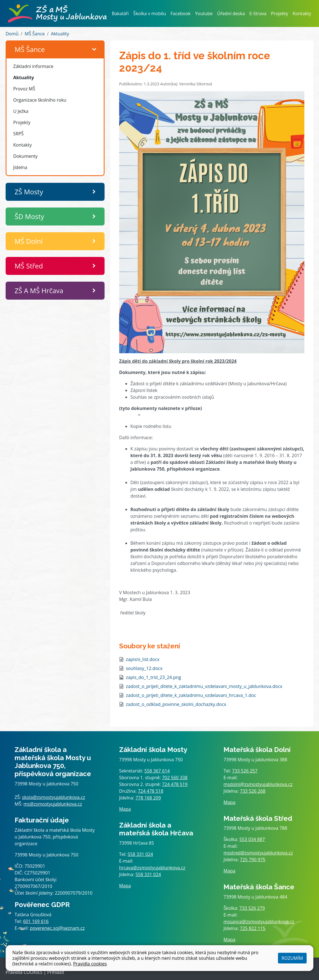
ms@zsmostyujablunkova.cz (53, 804)
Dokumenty (25, 156)
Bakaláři (120, 13)
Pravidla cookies (90, 964)
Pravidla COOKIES (24, 972)
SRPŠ (18, 134)
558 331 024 (140, 854)
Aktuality (60, 34)
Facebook (181, 13)
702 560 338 (175, 778)
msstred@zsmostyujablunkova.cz (258, 853)
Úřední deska (231, 13)
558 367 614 (157, 771)
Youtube (204, 13)
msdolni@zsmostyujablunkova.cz (258, 784)
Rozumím (292, 958)
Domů (12, 34)
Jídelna (20, 167)
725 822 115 (253, 928)
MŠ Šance (35, 34)
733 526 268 (253, 791)
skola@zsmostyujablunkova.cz (53, 797)
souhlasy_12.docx (144, 668)
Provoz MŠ (24, 89)
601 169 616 (36, 921)
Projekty (280, 13)
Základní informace (33, 66)
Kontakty (302, 13)
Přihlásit (56, 972)
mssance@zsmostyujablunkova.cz (259, 922)
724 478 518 (151, 791)
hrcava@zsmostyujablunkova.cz (152, 868)
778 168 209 (148, 798)
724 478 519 (175, 784)
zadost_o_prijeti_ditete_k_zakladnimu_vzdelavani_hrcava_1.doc (191, 695)
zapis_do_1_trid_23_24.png (154, 677)
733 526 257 (245, 771)
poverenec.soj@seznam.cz (57, 928)
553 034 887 (252, 839)
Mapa (125, 809)
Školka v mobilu (150, 13)
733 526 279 (252, 908)
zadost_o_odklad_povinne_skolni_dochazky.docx (176, 704)
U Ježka (21, 111)
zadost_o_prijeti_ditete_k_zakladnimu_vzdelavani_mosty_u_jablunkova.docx (204, 686)
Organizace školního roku (40, 100)
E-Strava (258, 13)
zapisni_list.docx (143, 659)
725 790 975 (253, 860)
